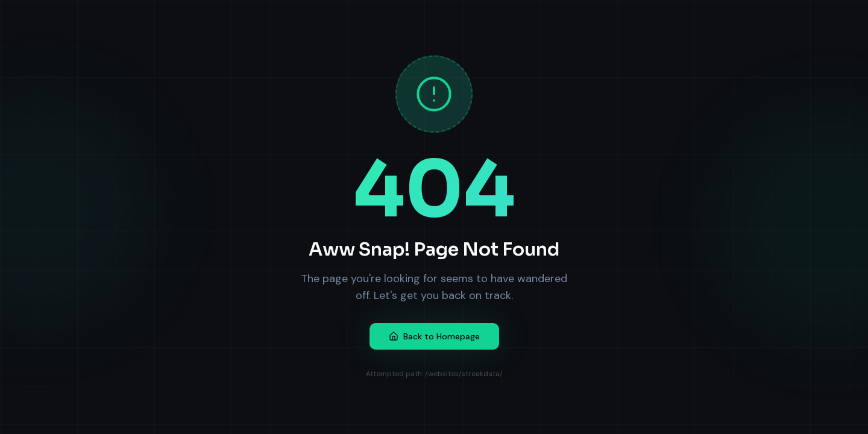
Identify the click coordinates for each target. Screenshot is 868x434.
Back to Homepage (434, 336)
